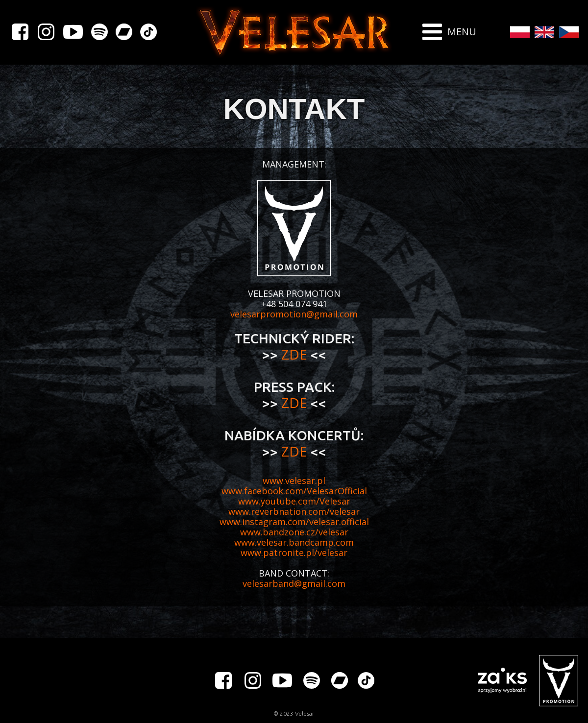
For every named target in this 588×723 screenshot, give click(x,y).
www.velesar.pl (294, 481)
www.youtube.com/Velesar (294, 501)
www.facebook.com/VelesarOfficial (294, 491)
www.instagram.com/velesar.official (294, 522)
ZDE (296, 354)
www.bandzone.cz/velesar (294, 532)
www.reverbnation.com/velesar (294, 511)
